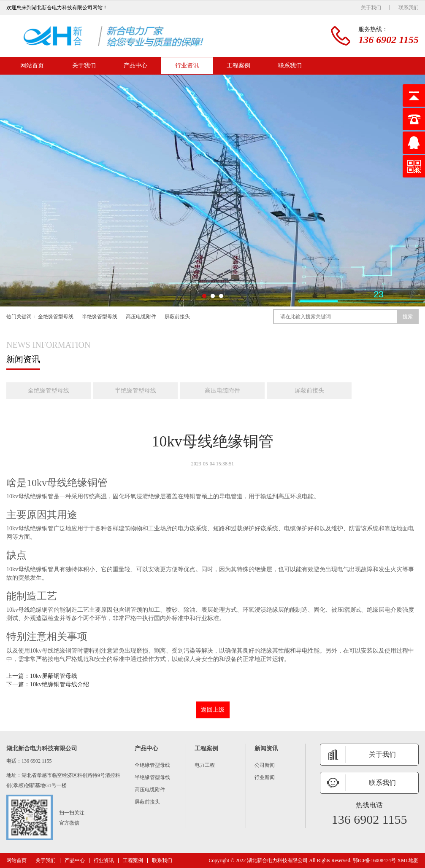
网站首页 (32, 66)
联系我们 (409, 8)
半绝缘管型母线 (100, 317)
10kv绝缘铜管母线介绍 (60, 684)
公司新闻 (265, 765)
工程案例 (238, 66)
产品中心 (135, 66)
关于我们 (371, 8)
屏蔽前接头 (177, 317)
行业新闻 (265, 777)
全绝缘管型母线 (56, 317)
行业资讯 (187, 66)
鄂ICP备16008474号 (375, 860)
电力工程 (205, 765)
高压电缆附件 (141, 317)
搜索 (408, 317)
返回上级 (213, 710)
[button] (204, 296)
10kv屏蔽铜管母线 (54, 676)
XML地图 (408, 860)
